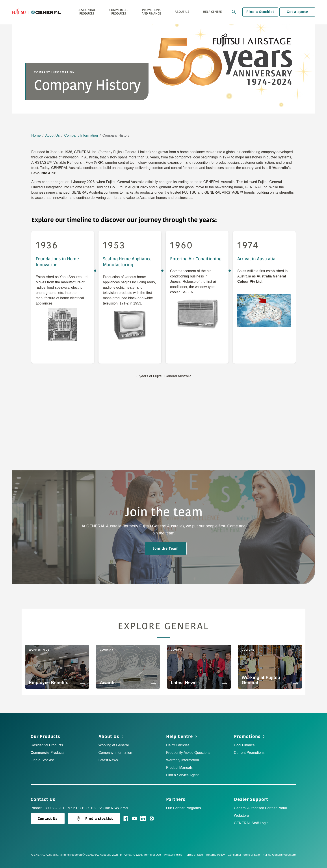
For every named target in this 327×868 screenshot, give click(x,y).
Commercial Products (47, 753)
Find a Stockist (260, 12)
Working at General (114, 745)
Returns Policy (217, 855)
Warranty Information (183, 760)
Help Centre (182, 737)
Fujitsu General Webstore (279, 855)
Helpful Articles (178, 745)
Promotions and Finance (151, 12)
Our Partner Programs (183, 808)
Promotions (250, 737)
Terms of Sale (196, 855)
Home (36, 135)
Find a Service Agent (182, 775)
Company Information (81, 135)
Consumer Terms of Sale (245, 855)
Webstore (242, 816)
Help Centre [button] (212, 12)
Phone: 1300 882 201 (47, 808)
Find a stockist (94, 819)
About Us (52, 135)
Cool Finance (244, 745)
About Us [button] (182, 12)
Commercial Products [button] (119, 12)
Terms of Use (154, 855)
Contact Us (45, 800)
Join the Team (166, 549)
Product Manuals (179, 768)
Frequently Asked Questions (188, 753)
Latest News (108, 760)
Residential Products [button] (87, 12)
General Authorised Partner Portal (260, 808)
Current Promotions (249, 753)
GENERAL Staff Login (251, 823)
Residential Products (47, 745)
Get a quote (297, 12)
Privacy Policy (175, 855)
